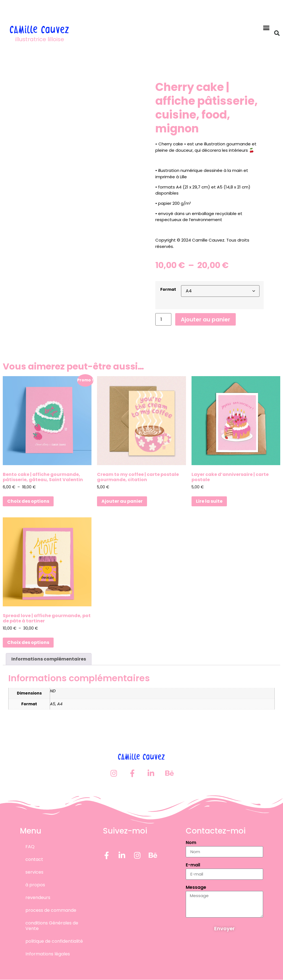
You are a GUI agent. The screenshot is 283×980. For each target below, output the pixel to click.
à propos (35, 885)
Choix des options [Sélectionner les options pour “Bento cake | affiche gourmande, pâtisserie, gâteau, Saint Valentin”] (28, 501)
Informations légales (48, 954)
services (34, 872)
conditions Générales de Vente (52, 926)
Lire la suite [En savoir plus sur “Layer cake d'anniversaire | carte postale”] (209, 501)
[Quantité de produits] (163, 319)
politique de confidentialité (54, 941)
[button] (266, 28)
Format (168, 289)
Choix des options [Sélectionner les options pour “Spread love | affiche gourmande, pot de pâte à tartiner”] (28, 642)
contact (34, 859)
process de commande (51, 910)
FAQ (30, 847)
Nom (191, 843)
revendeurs (38, 898)
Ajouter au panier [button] (122, 501)
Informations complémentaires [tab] (49, 659)
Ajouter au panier (205, 319)
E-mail (193, 865)
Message (196, 888)
